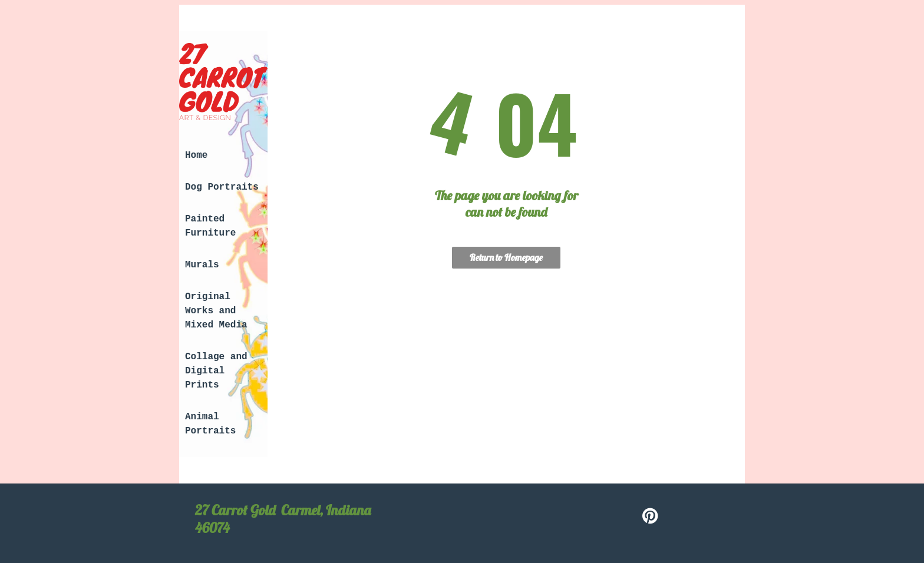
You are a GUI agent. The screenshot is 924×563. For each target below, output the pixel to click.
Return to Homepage (506, 257)
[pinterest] (651, 517)
